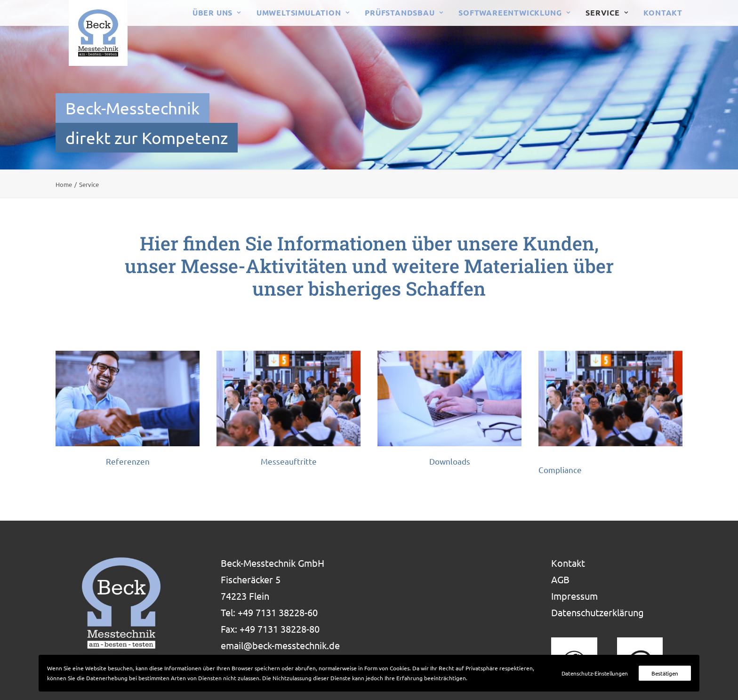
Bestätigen (665, 673)
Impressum (574, 596)
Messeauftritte (289, 461)
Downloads (450, 461)
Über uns (217, 12)
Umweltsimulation (303, 12)
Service (607, 12)
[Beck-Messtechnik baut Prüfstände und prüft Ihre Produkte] (85, 33)
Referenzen (128, 461)
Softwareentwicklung (514, 12)
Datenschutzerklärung (598, 612)
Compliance (560, 470)
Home (64, 184)
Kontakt (663, 12)
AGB (560, 579)
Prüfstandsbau (404, 12)
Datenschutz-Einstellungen (595, 673)
